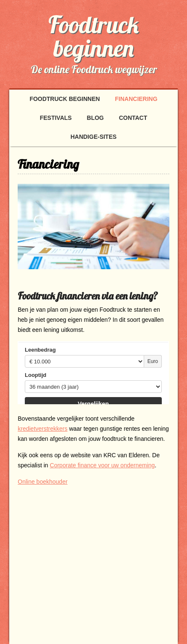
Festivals (56, 118)
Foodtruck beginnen (93, 36)
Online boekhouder (42, 482)
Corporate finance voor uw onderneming (103, 465)
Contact (133, 118)
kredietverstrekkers (42, 429)
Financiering (136, 99)
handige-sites (94, 137)
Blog (95, 118)
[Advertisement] (88, 556)
